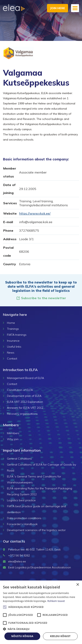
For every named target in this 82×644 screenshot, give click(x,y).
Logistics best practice (21, 500)
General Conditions (19, 459)
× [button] (78, 585)
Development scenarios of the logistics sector (36, 530)
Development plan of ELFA (24, 396)
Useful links (14, 347)
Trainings (13, 329)
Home (11, 323)
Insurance (13, 341)
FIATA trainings (17, 335)
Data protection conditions (24, 518)
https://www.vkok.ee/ (35, 213)
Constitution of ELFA (20, 390)
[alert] (41, 612)
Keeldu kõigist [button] (60, 636)
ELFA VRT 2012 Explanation (25, 402)
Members (13, 433)
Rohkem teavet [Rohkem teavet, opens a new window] (56, 601)
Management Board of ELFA (25, 378)
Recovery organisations (22, 414)
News (11, 353)
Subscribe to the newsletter (41, 298)
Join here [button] (58, 8)
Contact (12, 359)
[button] (41, 629)
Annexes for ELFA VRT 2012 (25, 408)
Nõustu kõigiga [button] (22, 636)
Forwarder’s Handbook (22, 524)
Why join (13, 439)
